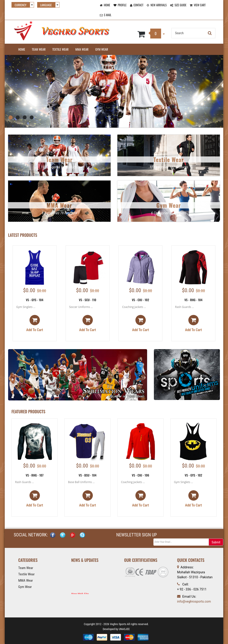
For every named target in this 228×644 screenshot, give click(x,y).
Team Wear (39, 49)
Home (22, 49)
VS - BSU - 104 (88, 475)
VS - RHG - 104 (193, 300)
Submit (216, 542)
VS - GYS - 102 (194, 475)
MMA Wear (82, 49)
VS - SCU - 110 (88, 300)
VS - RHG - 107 (35, 475)
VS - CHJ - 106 (140, 475)
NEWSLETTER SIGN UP (137, 535)
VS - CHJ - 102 (140, 300)
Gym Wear (102, 49)
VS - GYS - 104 (35, 300)
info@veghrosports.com (194, 601)
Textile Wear (60, 49)
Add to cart (35, 324)
